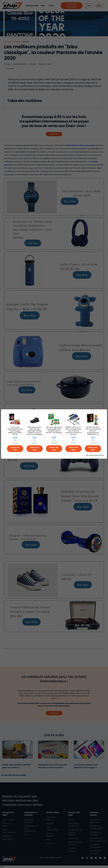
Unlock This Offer (15, 449)
